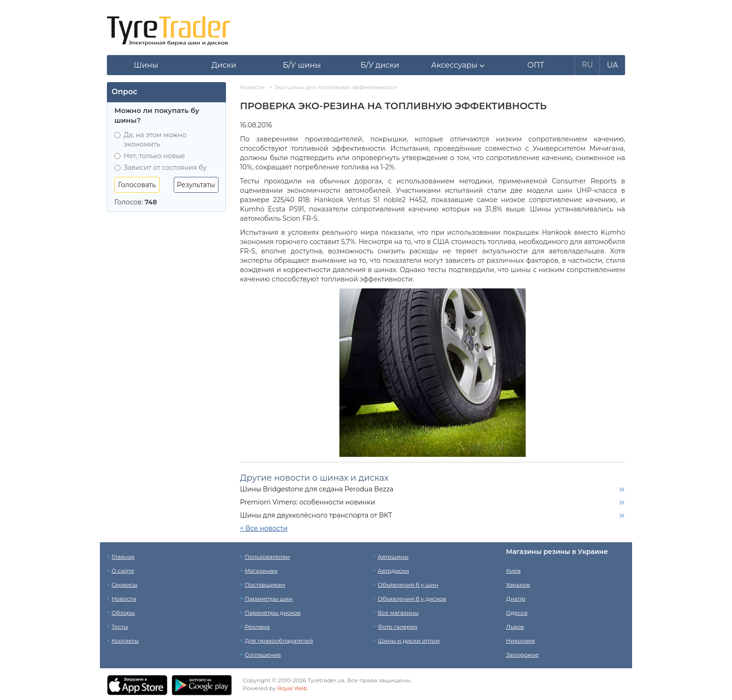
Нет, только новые (150, 156)
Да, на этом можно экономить (150, 140)
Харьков (518, 584)
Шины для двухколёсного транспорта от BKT (316, 515)
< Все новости (264, 528)
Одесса (517, 612)
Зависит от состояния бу (161, 168)
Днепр (516, 598)
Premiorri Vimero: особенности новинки (308, 502)
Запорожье (522, 654)
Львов (515, 626)
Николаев (521, 640)
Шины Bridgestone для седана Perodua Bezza (317, 489)
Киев (513, 570)
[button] (458, 65)
